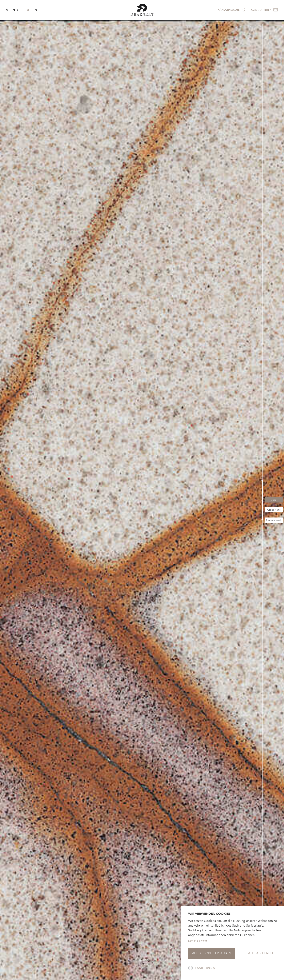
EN (35, 10)
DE (28, 10)
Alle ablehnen (260, 953)
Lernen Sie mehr (198, 941)
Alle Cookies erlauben (212, 953)
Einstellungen (205, 968)
